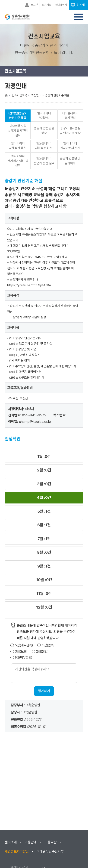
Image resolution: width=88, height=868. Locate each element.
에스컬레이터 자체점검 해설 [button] (44, 146)
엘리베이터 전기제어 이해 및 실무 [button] (18, 161)
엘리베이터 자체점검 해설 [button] (18, 146)
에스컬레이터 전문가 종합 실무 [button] (44, 161)
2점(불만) (42, 652)
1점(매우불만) (24, 658)
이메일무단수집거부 (50, 851)
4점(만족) (48, 645)
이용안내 (31, 842)
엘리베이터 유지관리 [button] (44, 116)
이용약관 (50, 842)
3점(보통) (21, 652)
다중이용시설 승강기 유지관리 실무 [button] (18, 131)
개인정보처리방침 (17, 851)
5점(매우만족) (24, 645)
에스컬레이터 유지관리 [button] (70, 116)
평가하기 (44, 691)
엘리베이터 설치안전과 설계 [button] (70, 146)
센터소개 (11, 842)
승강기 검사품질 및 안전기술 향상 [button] (70, 131)
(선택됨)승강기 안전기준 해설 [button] (18, 116)
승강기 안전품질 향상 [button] (44, 131)
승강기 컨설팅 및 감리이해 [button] (70, 161)
